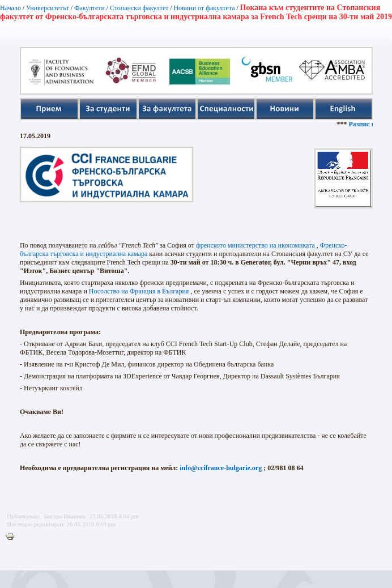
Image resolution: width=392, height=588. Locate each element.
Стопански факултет (139, 8)
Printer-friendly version (13, 537)
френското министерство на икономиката (255, 245)
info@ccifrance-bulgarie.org (221, 468)
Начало (10, 8)
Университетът (48, 8)
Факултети (90, 8)
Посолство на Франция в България (139, 291)
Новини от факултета (204, 8)
